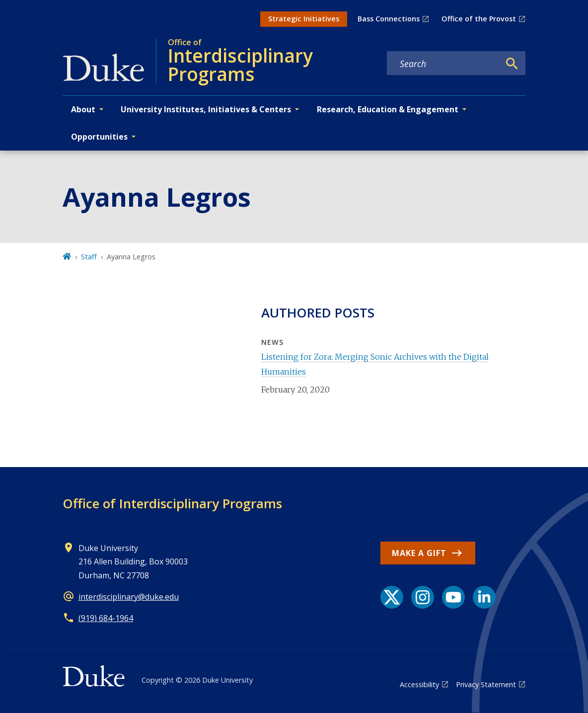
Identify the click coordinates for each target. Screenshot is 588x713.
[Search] (512, 64)
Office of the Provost (479, 19)
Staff (89, 257)
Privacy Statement (486, 684)
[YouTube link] (453, 597)
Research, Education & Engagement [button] (388, 109)
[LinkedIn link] (484, 597)
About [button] (83, 109)
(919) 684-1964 (106, 618)
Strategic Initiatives (304, 19)
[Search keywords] (443, 64)
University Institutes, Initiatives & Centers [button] (206, 109)
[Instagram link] (423, 597)
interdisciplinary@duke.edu (129, 597)
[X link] (392, 597)
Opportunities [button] (99, 137)
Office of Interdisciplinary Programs (172, 503)
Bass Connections (389, 19)
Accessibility (419, 684)
